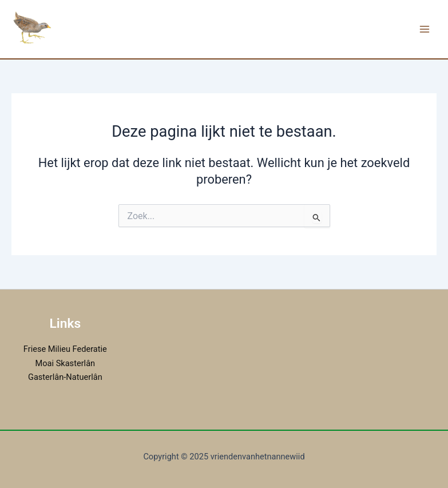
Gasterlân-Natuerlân (65, 377)
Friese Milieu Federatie (65, 349)
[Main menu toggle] (425, 29)
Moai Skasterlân (66, 363)
